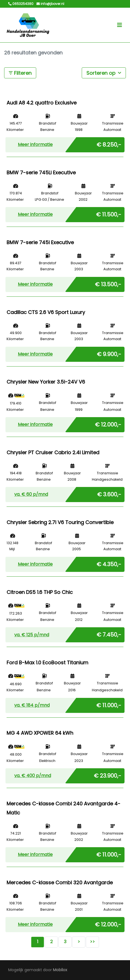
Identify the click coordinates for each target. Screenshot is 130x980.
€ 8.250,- (109, 144)
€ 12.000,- (108, 423)
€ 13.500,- (108, 283)
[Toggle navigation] (120, 25)
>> (92, 942)
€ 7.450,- (109, 634)
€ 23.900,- (108, 775)
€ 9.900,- (109, 353)
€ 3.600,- (109, 493)
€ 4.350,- (109, 563)
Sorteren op (104, 73)
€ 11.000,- (109, 704)
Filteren (20, 73)
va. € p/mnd (31, 494)
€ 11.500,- (109, 213)
